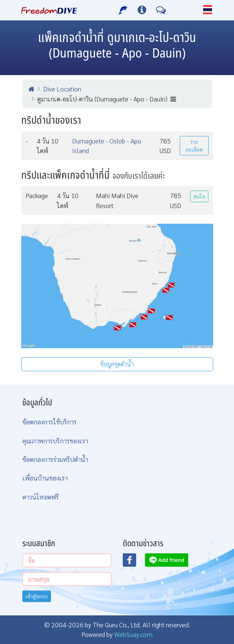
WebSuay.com (133, 634)
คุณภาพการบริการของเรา (55, 441)
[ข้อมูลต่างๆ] (142, 10)
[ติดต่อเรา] (161, 10)
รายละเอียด (194, 145)
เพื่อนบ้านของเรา (45, 478)
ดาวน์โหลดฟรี (41, 497)
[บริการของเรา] (123, 10)
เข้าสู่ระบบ (37, 596)
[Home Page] (49, 10)
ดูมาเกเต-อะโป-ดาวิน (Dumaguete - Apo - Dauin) (107, 99)
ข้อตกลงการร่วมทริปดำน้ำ (55, 459)
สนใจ (199, 196)
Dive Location (62, 89)
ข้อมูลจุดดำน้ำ (117, 364)
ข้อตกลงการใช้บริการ (49, 422)
